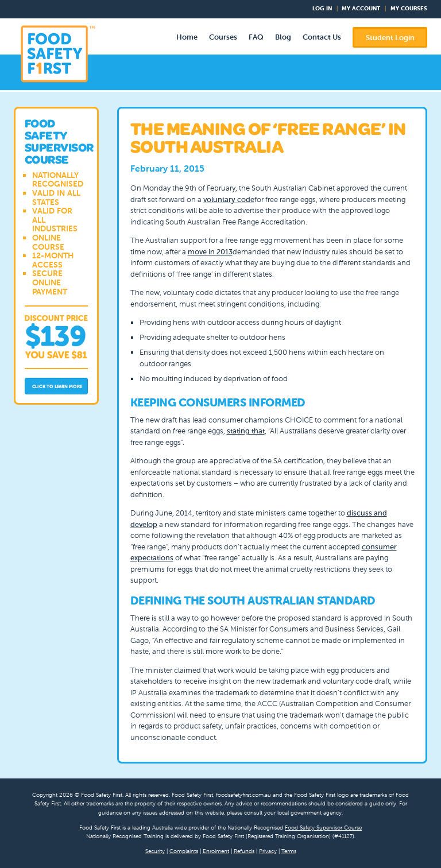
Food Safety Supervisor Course (323, 828)
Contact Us (322, 37)
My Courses (409, 8)
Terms (289, 851)
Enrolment (216, 851)
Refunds (244, 851)
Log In (322, 8)
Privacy (268, 851)
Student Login (390, 38)
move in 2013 (210, 252)
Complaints (184, 851)
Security (155, 851)
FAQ (256, 37)
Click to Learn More (57, 386)
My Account (361, 8)
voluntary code (229, 199)
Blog (283, 37)
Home (187, 37)
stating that (246, 431)
